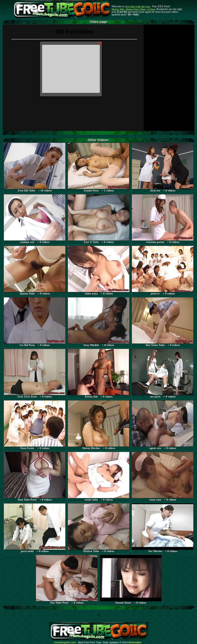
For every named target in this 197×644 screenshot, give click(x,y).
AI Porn (151, 9)
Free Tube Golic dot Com (138, 7)
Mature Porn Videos (136, 9)
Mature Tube (118, 9)
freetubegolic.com (65, 642)
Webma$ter (135, 642)
